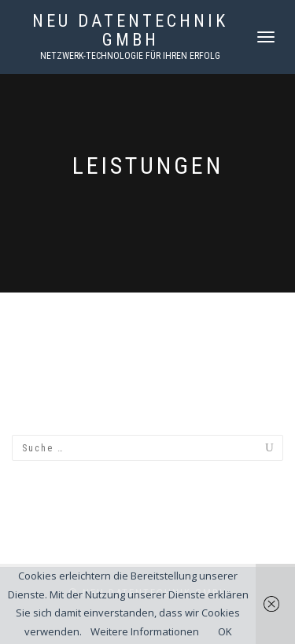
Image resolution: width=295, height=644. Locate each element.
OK (225, 631)
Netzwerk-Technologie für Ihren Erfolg (130, 56)
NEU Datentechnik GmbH (130, 31)
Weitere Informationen (145, 631)
